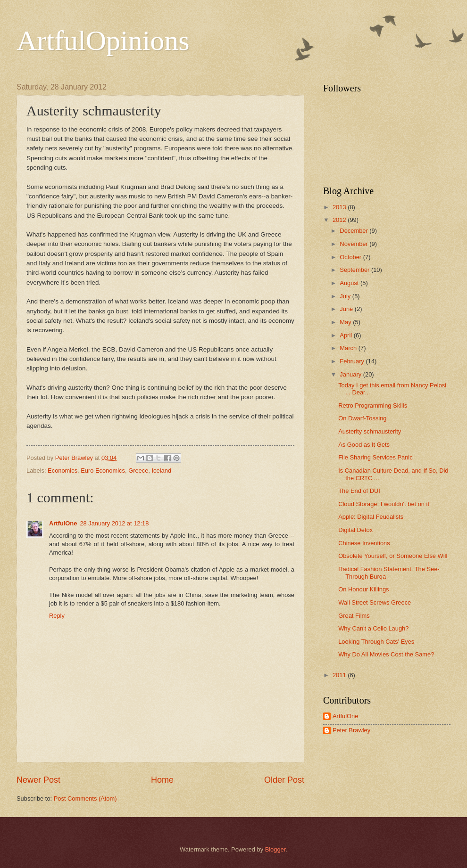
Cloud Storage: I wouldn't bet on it (384, 504)
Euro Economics (103, 471)
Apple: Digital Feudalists (371, 517)
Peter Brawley (351, 730)
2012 (340, 220)
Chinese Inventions (364, 543)
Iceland (162, 471)
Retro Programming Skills (373, 405)
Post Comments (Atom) (85, 798)
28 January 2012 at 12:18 (114, 523)
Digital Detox (355, 530)
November (354, 244)
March (349, 348)
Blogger (275, 849)
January (351, 374)
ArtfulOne (63, 523)
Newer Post (38, 780)
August (350, 283)
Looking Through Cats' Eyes (376, 642)
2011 (340, 675)
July (346, 296)
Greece (138, 471)
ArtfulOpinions (103, 41)
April (346, 335)
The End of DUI (359, 491)
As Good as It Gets (364, 445)
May (346, 322)
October (351, 257)
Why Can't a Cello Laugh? (373, 628)
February (353, 361)
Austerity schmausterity (370, 431)
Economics (63, 471)
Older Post (284, 780)
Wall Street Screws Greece (375, 602)
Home (162, 780)
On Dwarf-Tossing (362, 418)
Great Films (354, 616)
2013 (340, 207)
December (354, 231)
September (355, 270)
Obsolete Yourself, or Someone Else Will (393, 556)
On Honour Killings (363, 589)
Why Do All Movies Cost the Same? (386, 654)
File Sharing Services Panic (375, 457)
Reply (57, 616)
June (347, 309)
